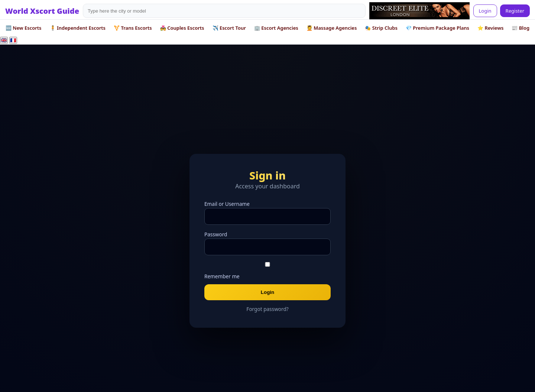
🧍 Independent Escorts (78, 28)
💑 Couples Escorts (182, 28)
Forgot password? (267, 309)
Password (216, 234)
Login (485, 11)
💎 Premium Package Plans (437, 28)
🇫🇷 (13, 40)
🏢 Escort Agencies (276, 28)
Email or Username (227, 204)
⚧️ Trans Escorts (133, 28)
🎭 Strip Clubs (381, 28)
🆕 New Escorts (24, 28)
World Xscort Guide (42, 11)
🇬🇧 (4, 40)
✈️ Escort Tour (229, 28)
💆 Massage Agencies (332, 28)
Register (515, 11)
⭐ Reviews (490, 28)
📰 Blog (521, 28)
